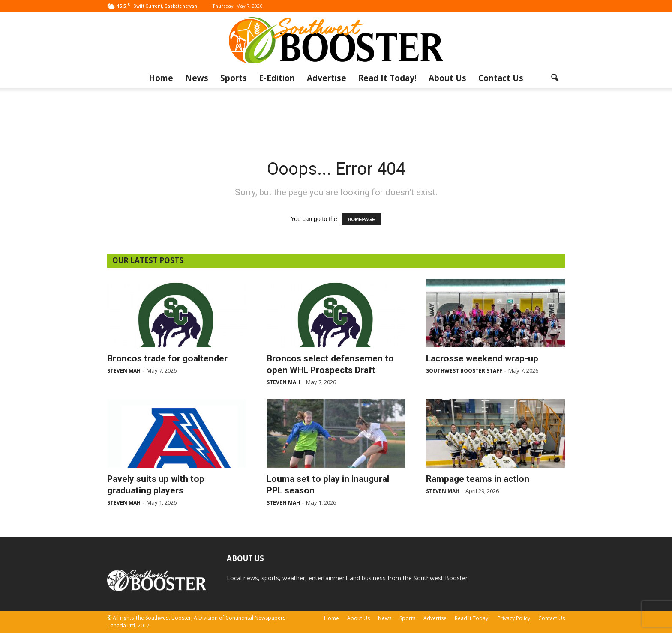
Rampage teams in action (478, 479)
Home (161, 78)
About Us (447, 78)
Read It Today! (387, 78)
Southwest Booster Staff (464, 371)
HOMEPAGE (361, 219)
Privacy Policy (514, 618)
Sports (234, 78)
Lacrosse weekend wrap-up (482, 358)
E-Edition (277, 78)
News (197, 78)
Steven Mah (124, 371)
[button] (555, 78)
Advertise (327, 78)
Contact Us (501, 78)
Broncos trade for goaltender (167, 358)
